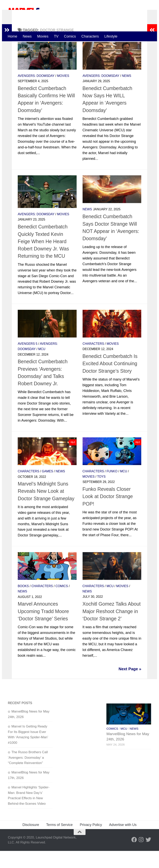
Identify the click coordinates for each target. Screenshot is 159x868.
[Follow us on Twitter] (148, 857)
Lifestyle (111, 36)
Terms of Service (59, 842)
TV (56, 36)
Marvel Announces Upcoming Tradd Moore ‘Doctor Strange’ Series (43, 628)
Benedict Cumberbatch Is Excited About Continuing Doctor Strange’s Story (110, 381)
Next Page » (130, 686)
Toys (101, 494)
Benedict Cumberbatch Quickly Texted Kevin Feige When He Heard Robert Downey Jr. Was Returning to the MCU (43, 259)
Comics (70, 36)
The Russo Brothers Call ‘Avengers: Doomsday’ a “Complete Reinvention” (28, 775)
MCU (42, 366)
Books (23, 603)
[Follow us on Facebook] (134, 857)
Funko (112, 489)
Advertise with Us (123, 842)
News (27, 36)
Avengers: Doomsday (36, 93)
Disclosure (31, 842)
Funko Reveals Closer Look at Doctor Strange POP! (108, 514)
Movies (43, 36)
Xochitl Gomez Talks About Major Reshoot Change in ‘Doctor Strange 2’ (112, 628)
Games (47, 489)
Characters (90, 36)
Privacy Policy (91, 842)
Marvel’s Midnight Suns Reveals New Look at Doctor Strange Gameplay (46, 508)
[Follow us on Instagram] (141, 857)
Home (12, 36)
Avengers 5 (28, 361)
